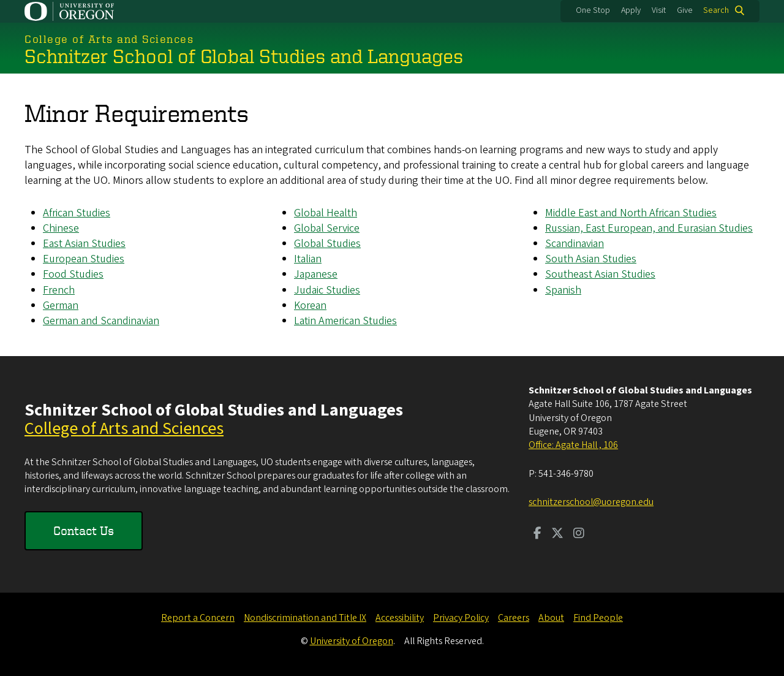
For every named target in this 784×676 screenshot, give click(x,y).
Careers (514, 618)
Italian (308, 259)
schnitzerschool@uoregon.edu (591, 502)
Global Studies (327, 244)
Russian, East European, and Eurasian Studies (649, 228)
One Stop (593, 10)
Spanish (563, 290)
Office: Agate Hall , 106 (573, 445)
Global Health (326, 212)
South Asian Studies (591, 259)
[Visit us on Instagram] (579, 534)
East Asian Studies (84, 244)
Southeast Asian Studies (600, 274)
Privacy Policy (461, 618)
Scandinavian (575, 244)
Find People (598, 618)
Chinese (61, 228)
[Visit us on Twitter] (557, 534)
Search (716, 10)
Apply (631, 10)
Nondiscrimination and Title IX (305, 618)
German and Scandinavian (101, 321)
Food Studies (73, 274)
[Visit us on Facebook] (537, 534)
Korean (310, 305)
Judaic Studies (327, 290)
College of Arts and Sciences (124, 428)
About (551, 618)
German (61, 305)
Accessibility (400, 618)
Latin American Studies (345, 321)
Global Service (327, 228)
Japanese (316, 274)
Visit (659, 10)
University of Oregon (352, 641)
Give (685, 10)
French (59, 290)
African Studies (77, 212)
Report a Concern (198, 618)
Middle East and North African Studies (631, 212)
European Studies (84, 259)
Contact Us (84, 530)
